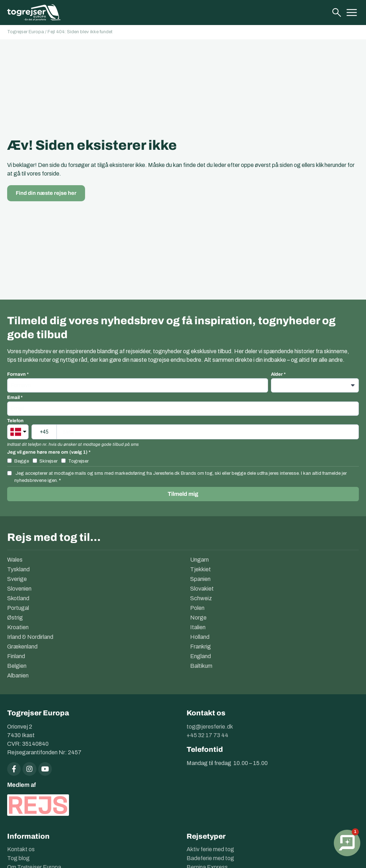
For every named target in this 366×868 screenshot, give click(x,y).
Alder (277, 374)
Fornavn (16, 374)
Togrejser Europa (26, 32)
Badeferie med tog (210, 857)
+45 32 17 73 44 (207, 735)
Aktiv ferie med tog (210, 849)
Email (13, 398)
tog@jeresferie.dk (210, 727)
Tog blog (18, 857)
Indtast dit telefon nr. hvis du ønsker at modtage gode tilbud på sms (73, 444)
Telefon (15, 421)
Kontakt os (21, 849)
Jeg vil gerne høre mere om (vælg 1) (47, 452)
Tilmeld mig (183, 494)
